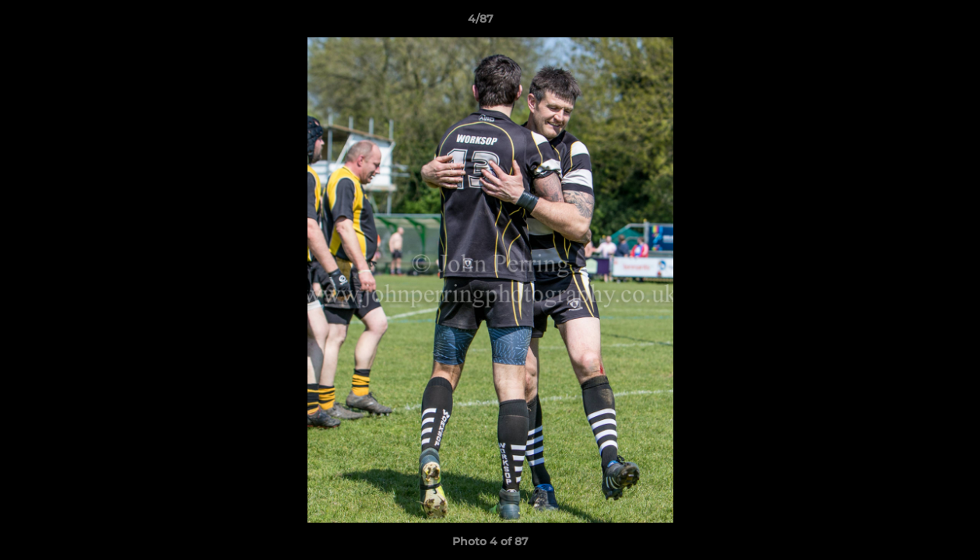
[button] (915, 23)
